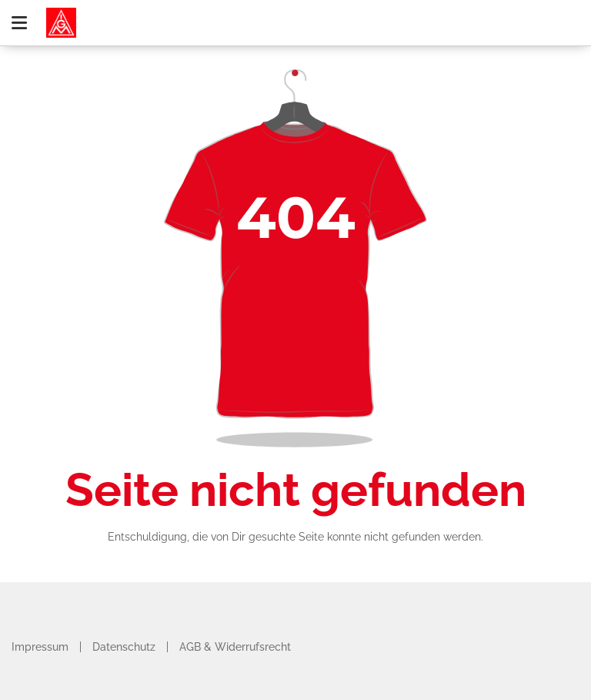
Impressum (40, 647)
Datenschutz (124, 647)
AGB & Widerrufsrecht (235, 647)
